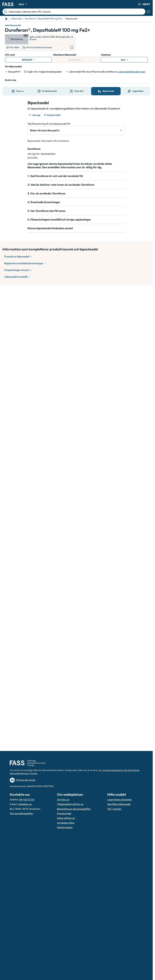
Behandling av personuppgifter (74, 809)
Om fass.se (63, 800)
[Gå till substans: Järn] (124, 60)
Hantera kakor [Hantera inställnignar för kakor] (65, 827)
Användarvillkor (66, 823)
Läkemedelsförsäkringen (132, 72)
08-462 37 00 (27, 800)
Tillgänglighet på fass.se (70, 804)
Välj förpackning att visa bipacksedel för (49, 124)
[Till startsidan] (6, 19)
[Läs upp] (35, 115)
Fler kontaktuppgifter (21, 813)
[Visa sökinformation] (148, 12)
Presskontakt (64, 813)
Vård (23, 4)
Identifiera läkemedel (119, 804)
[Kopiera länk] (53, 115)
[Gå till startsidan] (8, 4)
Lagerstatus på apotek (120, 800)
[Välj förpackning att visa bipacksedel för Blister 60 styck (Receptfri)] (76, 130)
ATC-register (114, 809)
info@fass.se (25, 804)
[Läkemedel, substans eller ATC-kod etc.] (76, 12)
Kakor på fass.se (66, 818)
